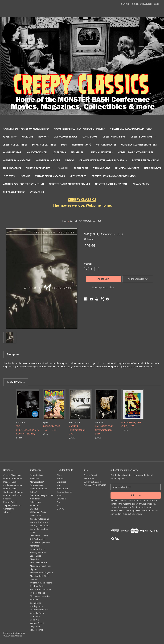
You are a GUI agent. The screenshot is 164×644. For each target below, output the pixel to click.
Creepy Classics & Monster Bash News (113, 176)
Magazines (78, 152)
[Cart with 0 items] (156, 4)
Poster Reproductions (146, 160)
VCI (58, 485)
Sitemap (7, 512)
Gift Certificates (106, 145)
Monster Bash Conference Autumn (23, 184)
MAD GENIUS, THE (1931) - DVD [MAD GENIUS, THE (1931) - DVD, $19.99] (131, 424)
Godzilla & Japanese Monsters (139, 145)
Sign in (136, 4)
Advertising (10, 137)
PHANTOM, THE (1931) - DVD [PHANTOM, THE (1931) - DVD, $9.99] (51, 428)
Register (147, 4)
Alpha (59, 475)
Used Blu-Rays (152, 168)
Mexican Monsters (102, 152)
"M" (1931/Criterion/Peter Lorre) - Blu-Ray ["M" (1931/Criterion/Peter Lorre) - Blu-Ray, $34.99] (28, 430)
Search (125, 4)
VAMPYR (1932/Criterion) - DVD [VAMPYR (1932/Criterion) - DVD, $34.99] (78, 430)
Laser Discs (59, 152)
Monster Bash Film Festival (111, 184)
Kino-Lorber (62, 489)
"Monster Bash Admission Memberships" (26, 129)
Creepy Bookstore (143, 137)
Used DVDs (9, 176)
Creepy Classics (65, 492)
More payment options (103, 287)
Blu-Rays (43, 137)
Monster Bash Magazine (16, 160)
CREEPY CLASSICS (82, 200)
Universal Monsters (127, 168)
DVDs (64, 145)
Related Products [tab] (16, 382)
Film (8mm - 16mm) (81, 145)
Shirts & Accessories (40, 168)
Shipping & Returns (14, 192)
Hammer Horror (12, 152)
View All (60, 509)
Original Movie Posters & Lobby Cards (103, 160)
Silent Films (81, 168)
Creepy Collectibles (15, 145)
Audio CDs (27, 137)
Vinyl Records (78, 176)
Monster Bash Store (48, 160)
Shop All (63, 168)
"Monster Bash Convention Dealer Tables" (79, 129)
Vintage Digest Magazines (50, 176)
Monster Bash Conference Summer (69, 184)
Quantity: (88, 264)
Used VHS (25, 176)
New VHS (70, 160)
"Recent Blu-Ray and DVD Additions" (131, 129)
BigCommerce (19, 633)
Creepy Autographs (114, 137)
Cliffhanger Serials (66, 137)
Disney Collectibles (44, 145)
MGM (59, 495)
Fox (59, 502)
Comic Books (90, 137)
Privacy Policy (141, 184)
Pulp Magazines (12, 168)
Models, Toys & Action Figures (135, 152)
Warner (60, 478)
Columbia (61, 499)
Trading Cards (102, 168)
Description (13, 354)
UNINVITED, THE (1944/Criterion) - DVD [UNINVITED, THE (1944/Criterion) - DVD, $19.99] (105, 430)
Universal (61, 482)
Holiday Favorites (37, 152)
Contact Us (37, 192)
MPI (59, 505)
